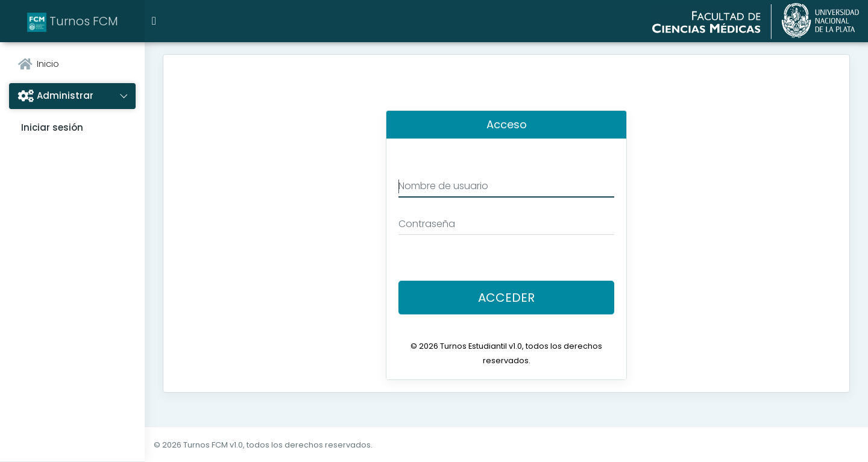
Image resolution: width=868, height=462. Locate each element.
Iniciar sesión (52, 127)
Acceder (506, 298)
